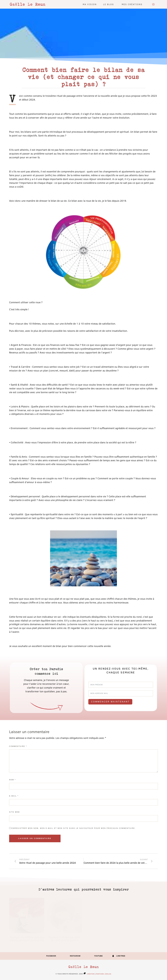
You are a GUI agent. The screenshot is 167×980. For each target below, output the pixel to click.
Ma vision (90, 4)
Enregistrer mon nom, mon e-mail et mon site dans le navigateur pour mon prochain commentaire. (74, 828)
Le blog (109, 4)
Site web (14, 812)
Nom (12, 780)
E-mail (14, 796)
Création (89, 974)
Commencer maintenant (110, 702)
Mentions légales (104, 974)
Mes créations (133, 4)
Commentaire (18, 746)
